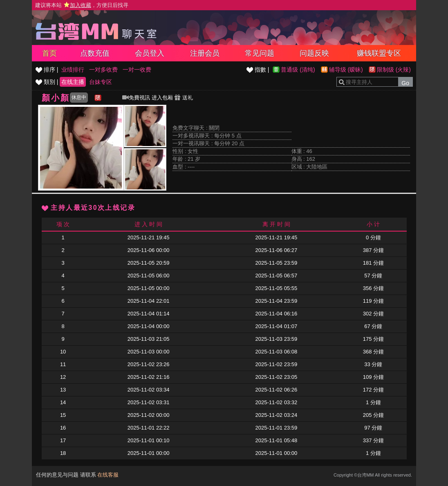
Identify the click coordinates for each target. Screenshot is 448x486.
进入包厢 (162, 98)
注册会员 (205, 53)
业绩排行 (73, 70)
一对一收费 (137, 70)
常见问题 (260, 53)
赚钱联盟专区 (379, 53)
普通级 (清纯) (298, 70)
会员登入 (150, 53)
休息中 (79, 97)
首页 (49, 53)
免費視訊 (136, 98)
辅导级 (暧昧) (346, 70)
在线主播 (73, 82)
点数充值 (95, 53)
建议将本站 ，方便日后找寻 (82, 5)
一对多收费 (103, 70)
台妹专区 (101, 82)
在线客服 (108, 475)
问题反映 (314, 53)
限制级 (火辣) (394, 70)
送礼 (184, 98)
